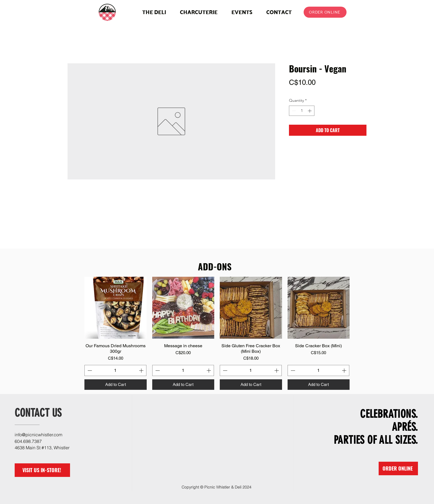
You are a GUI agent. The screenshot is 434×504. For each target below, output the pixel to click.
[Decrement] (293, 111)
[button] (199, 12)
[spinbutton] (302, 111)
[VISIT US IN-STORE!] (42, 470)
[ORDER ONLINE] (325, 12)
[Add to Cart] (116, 385)
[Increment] (310, 111)
